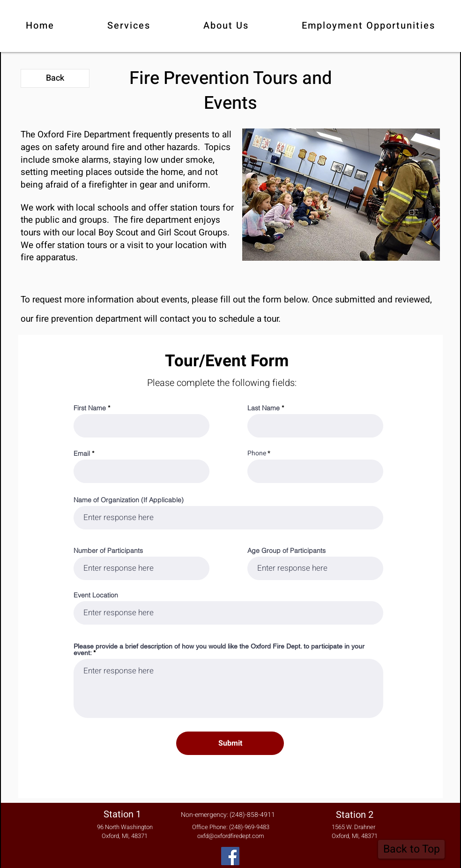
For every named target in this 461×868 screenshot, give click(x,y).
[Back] (55, 78)
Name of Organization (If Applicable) (129, 500)
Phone (257, 453)
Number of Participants (108, 551)
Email (82, 453)
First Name (90, 408)
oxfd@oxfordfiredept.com (231, 836)
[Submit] (230, 743)
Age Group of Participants (286, 551)
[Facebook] (230, 856)
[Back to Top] (411, 849)
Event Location (96, 595)
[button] (129, 26)
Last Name (264, 408)
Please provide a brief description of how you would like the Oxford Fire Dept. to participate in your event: (219, 649)
